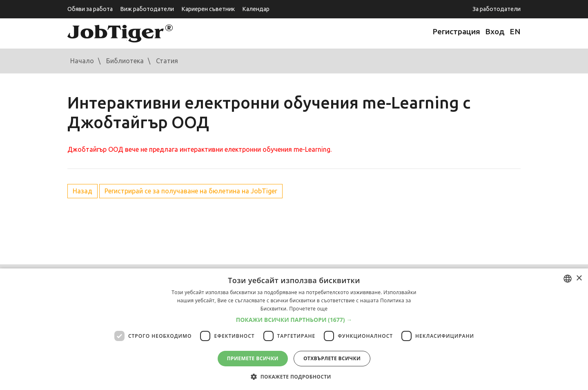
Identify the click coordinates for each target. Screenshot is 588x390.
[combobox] (568, 279)
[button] (294, 320)
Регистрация (456, 31)
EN (515, 31)
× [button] (579, 278)
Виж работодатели (147, 9)
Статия (167, 61)
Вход (495, 31)
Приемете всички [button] (253, 358)
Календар (256, 9)
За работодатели (497, 9)
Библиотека (125, 61)
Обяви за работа (90, 9)
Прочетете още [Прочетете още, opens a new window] (308, 309)
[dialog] (294, 329)
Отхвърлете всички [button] (332, 358)
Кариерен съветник (208, 9)
